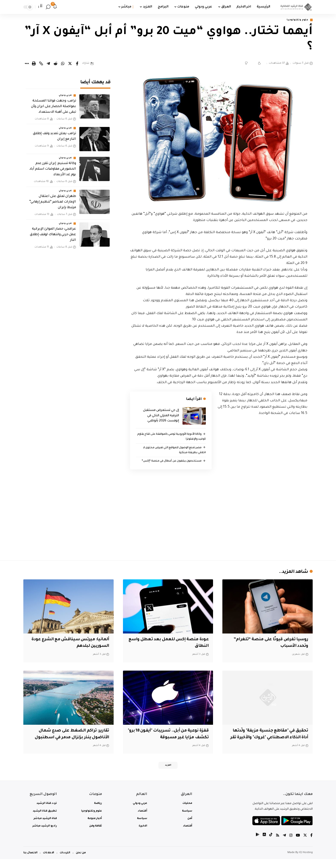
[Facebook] (311, 845)
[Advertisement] (219, 517)
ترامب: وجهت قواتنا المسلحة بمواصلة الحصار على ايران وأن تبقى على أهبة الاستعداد (53, 104)
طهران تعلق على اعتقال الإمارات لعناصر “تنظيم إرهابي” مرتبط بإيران (53, 199)
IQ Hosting (306, 862)
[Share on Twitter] (70, 64)
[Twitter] (305, 845)
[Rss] (276, 845)
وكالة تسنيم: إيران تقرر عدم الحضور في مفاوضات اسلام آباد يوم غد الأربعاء (53, 166)
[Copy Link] (41, 64)
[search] (48, 7)
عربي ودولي (65, 92)
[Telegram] (283, 845)
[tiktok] (269, 845)
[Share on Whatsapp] (63, 64)
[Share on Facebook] (77, 64)
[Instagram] (290, 845)
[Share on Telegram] (48, 64)
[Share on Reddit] (56, 64)
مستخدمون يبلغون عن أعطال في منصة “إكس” (170, 462)
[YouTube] (297, 845)
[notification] (55, 7)
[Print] (34, 64)
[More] (27, 64)
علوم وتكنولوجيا (296, 20)
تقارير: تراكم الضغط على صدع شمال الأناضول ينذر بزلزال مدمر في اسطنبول (70, 738)
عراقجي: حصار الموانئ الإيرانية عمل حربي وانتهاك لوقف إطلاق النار (53, 232)
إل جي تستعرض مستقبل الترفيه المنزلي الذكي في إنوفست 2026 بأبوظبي (161, 416)
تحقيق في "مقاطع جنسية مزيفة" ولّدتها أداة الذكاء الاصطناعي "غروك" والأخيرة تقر (270, 738)
